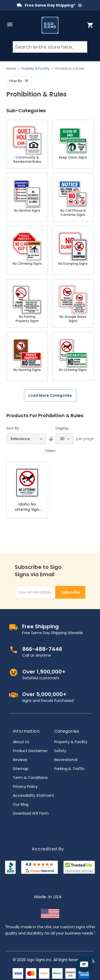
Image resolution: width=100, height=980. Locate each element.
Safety (60, 751)
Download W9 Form (31, 813)
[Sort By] (26, 439)
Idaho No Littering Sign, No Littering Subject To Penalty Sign (27, 507)
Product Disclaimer (30, 751)
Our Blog (21, 804)
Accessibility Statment (34, 795)
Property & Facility (36, 69)
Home (11, 69)
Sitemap (21, 769)
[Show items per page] (64, 439)
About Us (21, 742)
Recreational (66, 760)
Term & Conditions (30, 778)
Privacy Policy (25, 787)
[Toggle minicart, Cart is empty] (90, 25)
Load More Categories (50, 395)
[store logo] (50, 25)
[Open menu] (10, 24)
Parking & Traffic (69, 769)
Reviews (20, 760)
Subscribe (70, 592)
